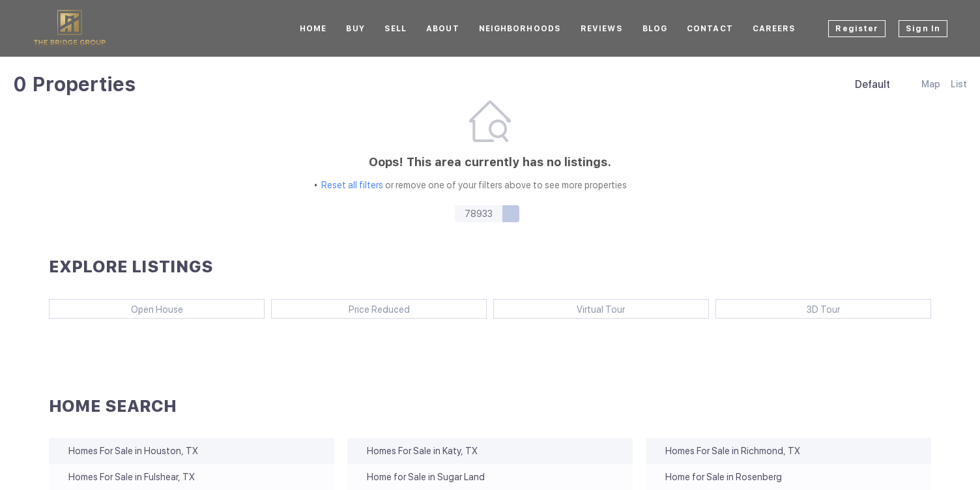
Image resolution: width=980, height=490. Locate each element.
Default (872, 84)
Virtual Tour (601, 310)
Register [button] (857, 29)
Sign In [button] (923, 29)
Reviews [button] (602, 29)
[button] (511, 214)
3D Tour (823, 310)
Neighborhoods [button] (520, 29)
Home (313, 29)
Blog (655, 29)
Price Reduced (379, 310)
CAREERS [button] (774, 29)
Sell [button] (396, 29)
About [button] (443, 29)
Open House (157, 310)
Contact (710, 29)
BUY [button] (355, 29)
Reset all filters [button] (352, 185)
